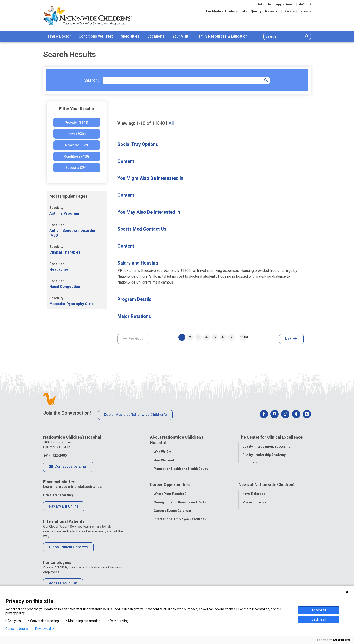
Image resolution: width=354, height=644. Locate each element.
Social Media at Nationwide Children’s (135, 415)
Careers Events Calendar (173, 525)
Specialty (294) (77, 168)
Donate (289, 11)
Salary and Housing (138, 263)
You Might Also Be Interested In (150, 178)
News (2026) (77, 134)
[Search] (284, 36)
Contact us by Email (68, 467)
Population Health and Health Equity (181, 468)
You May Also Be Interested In (149, 212)
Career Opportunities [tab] (170, 500)
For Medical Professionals (227, 11)
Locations (156, 36)
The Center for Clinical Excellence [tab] (270, 437)
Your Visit (180, 36)
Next (291, 339)
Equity (247, 480)
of (150, 123)
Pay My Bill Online (64, 506)
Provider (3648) (77, 123)
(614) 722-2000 (55, 456)
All (171, 123)
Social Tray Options (138, 144)
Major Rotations (134, 316)
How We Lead (164, 460)
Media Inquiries (254, 517)
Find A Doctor (59, 36)
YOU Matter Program (170, 542)
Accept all (319, 610)
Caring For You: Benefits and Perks (180, 517)
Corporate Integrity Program (176, 477)
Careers (305, 11)
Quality (256, 11)
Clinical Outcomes (256, 463)
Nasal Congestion (65, 287)
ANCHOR (160, 551)
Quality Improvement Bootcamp (266, 446)
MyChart (305, 4)
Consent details (17, 629)
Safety (247, 471)
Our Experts (251, 542)
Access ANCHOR (63, 583)
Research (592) (77, 145)
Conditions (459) (77, 156)
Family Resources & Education (222, 36)
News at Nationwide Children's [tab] (267, 500)
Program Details (134, 299)
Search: (92, 80)
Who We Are (163, 451)
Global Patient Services (68, 547)
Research (272, 11)
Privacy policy (45, 629)
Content (126, 161)
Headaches (59, 269)
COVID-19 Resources (170, 559)
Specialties (130, 36)
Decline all (319, 619)
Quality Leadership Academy (264, 454)
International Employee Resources (180, 534)
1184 (243, 337)
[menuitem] (59, 36)
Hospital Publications (259, 534)
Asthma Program (64, 213)
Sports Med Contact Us (142, 229)
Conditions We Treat (96, 36)
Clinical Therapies (65, 252)
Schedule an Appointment (276, 4)
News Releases (254, 508)
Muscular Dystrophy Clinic (72, 304)
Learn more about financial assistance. (73, 487)
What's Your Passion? (170, 508)
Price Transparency (58, 495)
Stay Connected (254, 525)
